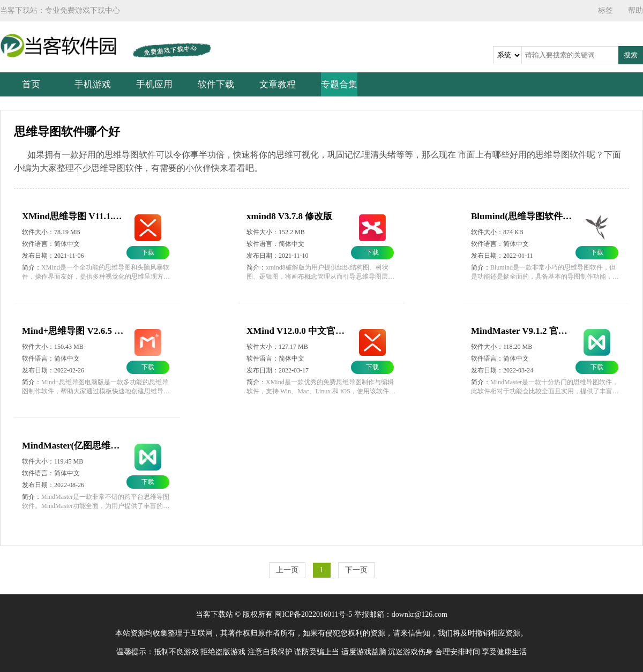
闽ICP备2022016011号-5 (313, 614)
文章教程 (278, 84)
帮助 (635, 10)
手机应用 (154, 84)
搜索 (631, 55)
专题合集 (339, 84)
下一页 (356, 570)
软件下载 (216, 84)
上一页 (287, 570)
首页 (31, 84)
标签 (605, 10)
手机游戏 (93, 84)
